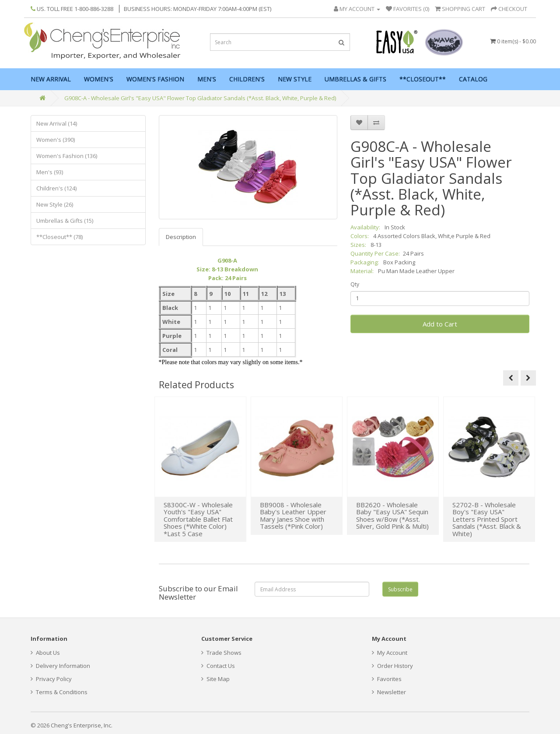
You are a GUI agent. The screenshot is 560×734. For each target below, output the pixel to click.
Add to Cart (440, 324)
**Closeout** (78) (59, 237)
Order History (392, 666)
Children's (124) (56, 188)
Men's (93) (50, 172)
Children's (247, 79)
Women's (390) (56, 140)
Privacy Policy (51, 679)
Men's (207, 79)
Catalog (473, 79)
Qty (355, 284)
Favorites (387, 679)
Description (181, 237)
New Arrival (51, 79)
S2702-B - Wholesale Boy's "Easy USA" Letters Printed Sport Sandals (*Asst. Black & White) (487, 519)
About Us (45, 653)
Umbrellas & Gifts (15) (65, 221)
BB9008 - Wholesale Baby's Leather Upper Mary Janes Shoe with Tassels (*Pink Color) (293, 516)
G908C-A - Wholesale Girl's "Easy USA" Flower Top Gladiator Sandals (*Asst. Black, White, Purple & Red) (200, 98)
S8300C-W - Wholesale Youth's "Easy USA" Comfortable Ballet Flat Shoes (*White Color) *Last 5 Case (198, 519)
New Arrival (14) (57, 123)
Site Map (215, 679)
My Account (390, 653)
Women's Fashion (155, 79)
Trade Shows (221, 653)
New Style (295, 79)
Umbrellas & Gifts (355, 79)
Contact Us (218, 666)
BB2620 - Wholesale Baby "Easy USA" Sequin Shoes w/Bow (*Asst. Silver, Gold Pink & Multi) (392, 516)
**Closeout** (423, 79)
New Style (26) (55, 204)
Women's (99, 79)
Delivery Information (60, 666)
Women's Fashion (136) (67, 156)
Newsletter (389, 692)
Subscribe (400, 589)
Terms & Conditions (59, 692)
